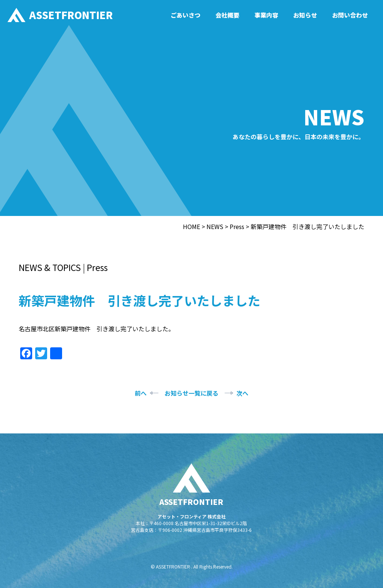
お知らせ (305, 15)
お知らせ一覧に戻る (191, 393)
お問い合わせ (350, 15)
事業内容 (266, 15)
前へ (141, 393)
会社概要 (227, 15)
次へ (242, 393)
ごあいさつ (186, 15)
